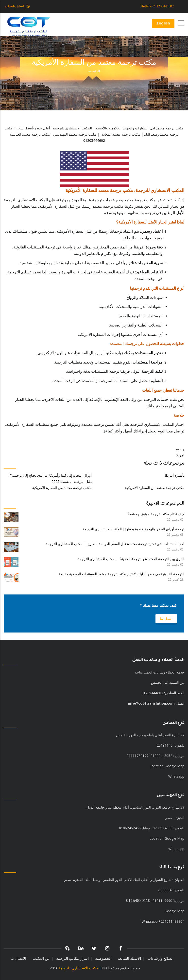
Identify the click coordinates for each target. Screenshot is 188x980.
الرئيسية (94, 71)
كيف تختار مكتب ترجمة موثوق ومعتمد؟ (156, 514)
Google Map (174, 911)
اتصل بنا (166, 619)
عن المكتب (41, 958)
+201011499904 (163, 921)
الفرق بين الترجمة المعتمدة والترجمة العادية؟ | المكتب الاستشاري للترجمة (131, 559)
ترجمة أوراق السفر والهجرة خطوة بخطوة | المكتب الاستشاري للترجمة (134, 529)
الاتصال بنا (18, 958)
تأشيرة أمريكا (175, 475)
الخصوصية (103, 958)
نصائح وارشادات (160, 958)
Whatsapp (176, 849)
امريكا (180, 455)
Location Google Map (167, 766)
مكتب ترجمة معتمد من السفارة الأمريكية (62, 488)
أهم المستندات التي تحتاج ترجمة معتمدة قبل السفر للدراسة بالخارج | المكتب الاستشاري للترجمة (115, 544)
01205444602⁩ (94, 140)
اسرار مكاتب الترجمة (72, 958)
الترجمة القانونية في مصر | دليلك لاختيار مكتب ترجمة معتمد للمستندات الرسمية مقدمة (122, 574)
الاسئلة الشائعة (129, 958)
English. (163, 24)
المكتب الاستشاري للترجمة (79, 968)
